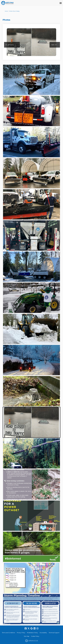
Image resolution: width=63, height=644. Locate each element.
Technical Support (54, 633)
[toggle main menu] (61, 3)
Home (6, 11)
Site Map (27, 636)
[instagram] (37, 628)
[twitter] (29, 628)
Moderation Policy (32, 633)
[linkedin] (34, 628)
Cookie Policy (35, 636)
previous (11, 45)
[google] (32, 628)
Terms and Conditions (8, 633)
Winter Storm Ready (14, 11)
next (53, 45)
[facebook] (26, 628)
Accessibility (43, 633)
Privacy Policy (21, 633)
